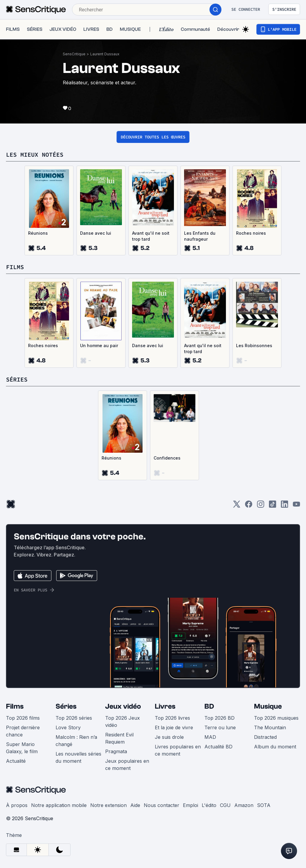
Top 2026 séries (74, 718)
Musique (268, 706)
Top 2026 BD (219, 718)
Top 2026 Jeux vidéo (123, 721)
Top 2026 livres (172, 718)
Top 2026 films (23, 718)
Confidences (167, 458)
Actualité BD (218, 747)
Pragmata (116, 751)
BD (209, 706)
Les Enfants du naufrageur (200, 236)
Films (15, 706)
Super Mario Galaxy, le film (22, 748)
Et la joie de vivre (174, 727)
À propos (17, 805)
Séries (66, 706)
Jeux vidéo (123, 706)
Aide (135, 805)
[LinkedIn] (284, 506)
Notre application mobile (59, 805)
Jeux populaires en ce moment (127, 765)
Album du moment (275, 747)
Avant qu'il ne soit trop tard (151, 236)
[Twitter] (237, 506)
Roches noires (251, 233)
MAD (210, 737)
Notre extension (108, 805)
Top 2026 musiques (276, 718)
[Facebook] (249, 506)
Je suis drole (169, 737)
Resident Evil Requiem (119, 738)
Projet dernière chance (23, 731)
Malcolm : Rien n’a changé (76, 741)
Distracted (265, 737)
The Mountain (270, 727)
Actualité (16, 761)
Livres (165, 706)
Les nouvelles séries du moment (78, 757)
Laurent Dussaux (105, 54)
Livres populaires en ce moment (178, 750)
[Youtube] (296, 506)
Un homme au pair (99, 345)
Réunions (38, 233)
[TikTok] (273, 506)
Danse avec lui (96, 233)
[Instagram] (261, 506)
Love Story (68, 727)
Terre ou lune (220, 727)
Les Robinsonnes (254, 345)
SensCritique (74, 54)
